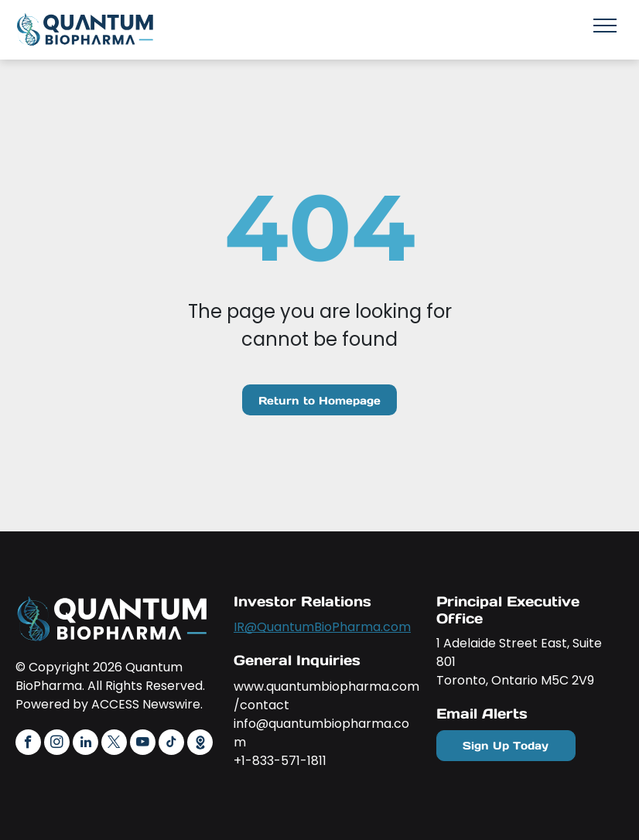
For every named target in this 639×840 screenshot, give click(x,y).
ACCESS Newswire (146, 704)
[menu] (605, 26)
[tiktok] (171, 744)
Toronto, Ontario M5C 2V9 (515, 680)
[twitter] (114, 744)
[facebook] (28, 744)
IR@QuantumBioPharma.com (322, 627)
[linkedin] (85, 744)
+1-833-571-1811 (280, 761)
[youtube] (143, 744)
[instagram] (57, 744)
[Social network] (200, 744)
